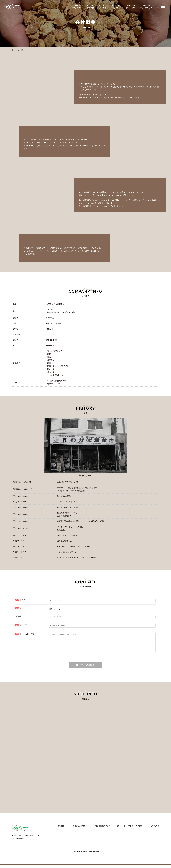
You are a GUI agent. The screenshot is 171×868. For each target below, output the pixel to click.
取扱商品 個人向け (102, 829)
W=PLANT (155, 829)
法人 (52, 609)
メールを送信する (87, 668)
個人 (58, 609)
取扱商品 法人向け (80, 829)
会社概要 (61, 829)
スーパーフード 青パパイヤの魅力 (130, 829)
